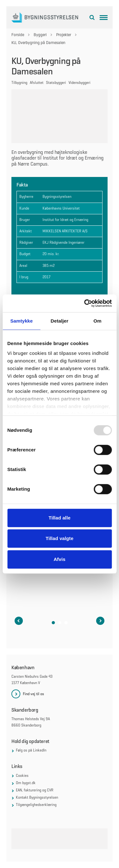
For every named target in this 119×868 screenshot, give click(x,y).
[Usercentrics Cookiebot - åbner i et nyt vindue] (85, 303)
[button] (53, 623)
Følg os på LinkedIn (31, 750)
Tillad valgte (60, 538)
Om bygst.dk (26, 783)
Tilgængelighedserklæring (36, 805)
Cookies (22, 776)
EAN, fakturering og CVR (35, 790)
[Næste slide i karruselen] (100, 621)
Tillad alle (60, 518)
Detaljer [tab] (60, 321)
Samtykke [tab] (21, 321)
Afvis (60, 559)
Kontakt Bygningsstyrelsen (37, 797)
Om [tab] (98, 321)
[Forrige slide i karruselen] (19, 621)
